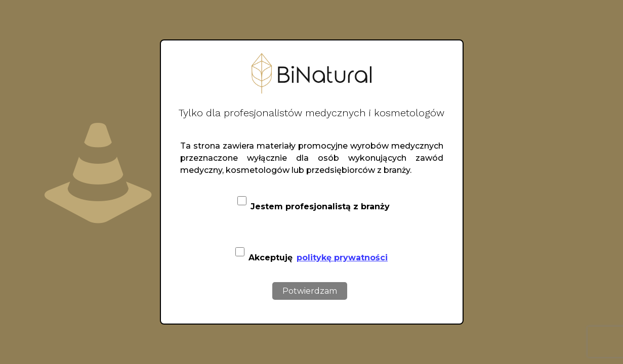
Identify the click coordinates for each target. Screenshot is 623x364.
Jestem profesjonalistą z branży (314, 204)
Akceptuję (311, 252)
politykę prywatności (342, 258)
